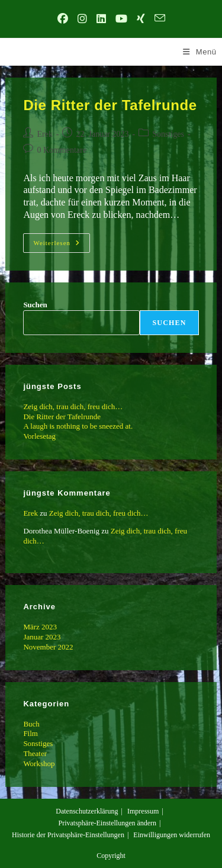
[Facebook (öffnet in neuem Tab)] (63, 19)
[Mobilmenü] (200, 52)
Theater (35, 753)
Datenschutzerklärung (87, 811)
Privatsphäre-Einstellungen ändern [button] (107, 823)
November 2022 (48, 647)
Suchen (35, 305)
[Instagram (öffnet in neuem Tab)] (82, 19)
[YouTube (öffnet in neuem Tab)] (121, 19)
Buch (31, 724)
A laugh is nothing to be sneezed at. (78, 426)
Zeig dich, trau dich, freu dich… (73, 406)
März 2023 (40, 627)
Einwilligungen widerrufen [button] (172, 835)
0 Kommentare (62, 150)
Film (30, 733)
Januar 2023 (42, 637)
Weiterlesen (62, 246)
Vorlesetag (39, 436)
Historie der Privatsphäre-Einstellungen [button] (68, 835)
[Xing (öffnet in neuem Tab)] (141, 19)
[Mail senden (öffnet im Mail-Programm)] (160, 19)
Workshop (39, 763)
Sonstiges (168, 134)
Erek (44, 134)
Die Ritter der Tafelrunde (110, 105)
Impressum (143, 811)
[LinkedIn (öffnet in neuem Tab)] (101, 19)
